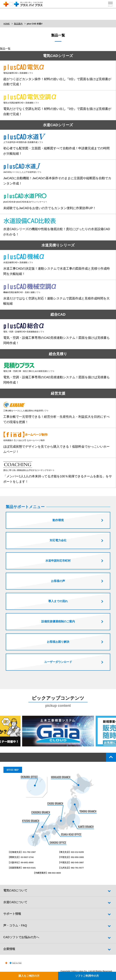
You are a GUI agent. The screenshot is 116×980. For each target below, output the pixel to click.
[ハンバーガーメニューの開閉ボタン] (110, 4)
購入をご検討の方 (29, 976)
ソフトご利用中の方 (87, 976)
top (111, 759)
